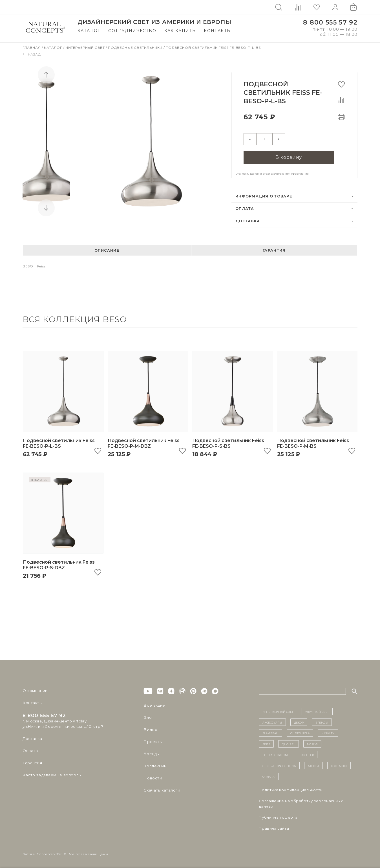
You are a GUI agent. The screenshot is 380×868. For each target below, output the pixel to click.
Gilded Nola (300, 733)
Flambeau (270, 733)
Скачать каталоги (161, 790)
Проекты (153, 741)
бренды (322, 722)
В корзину (289, 156)
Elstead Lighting (276, 754)
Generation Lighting (279, 765)
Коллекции (154, 765)
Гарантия (274, 250)
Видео (150, 729)
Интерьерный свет (86, 48)
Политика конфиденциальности (291, 789)
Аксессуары (272, 722)
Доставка (248, 220)
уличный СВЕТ (317, 711)
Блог (148, 717)
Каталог (89, 31)
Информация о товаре (264, 196)
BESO (28, 266)
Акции (313, 765)
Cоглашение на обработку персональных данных (301, 803)
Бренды (151, 753)
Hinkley (328, 733)
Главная (32, 48)
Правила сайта (274, 828)
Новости (152, 777)
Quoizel (289, 743)
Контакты (217, 31)
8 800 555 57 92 (330, 22)
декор (299, 722)
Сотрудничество (132, 31)
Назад (32, 54)
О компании (35, 690)
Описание (107, 250)
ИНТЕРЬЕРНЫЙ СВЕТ (278, 711)
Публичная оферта (278, 817)
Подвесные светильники (136, 48)
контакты (339, 765)
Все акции (154, 705)
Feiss (41, 266)
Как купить (180, 31)
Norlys (312, 743)
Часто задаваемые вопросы (51, 774)
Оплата (245, 208)
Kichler (308, 754)
